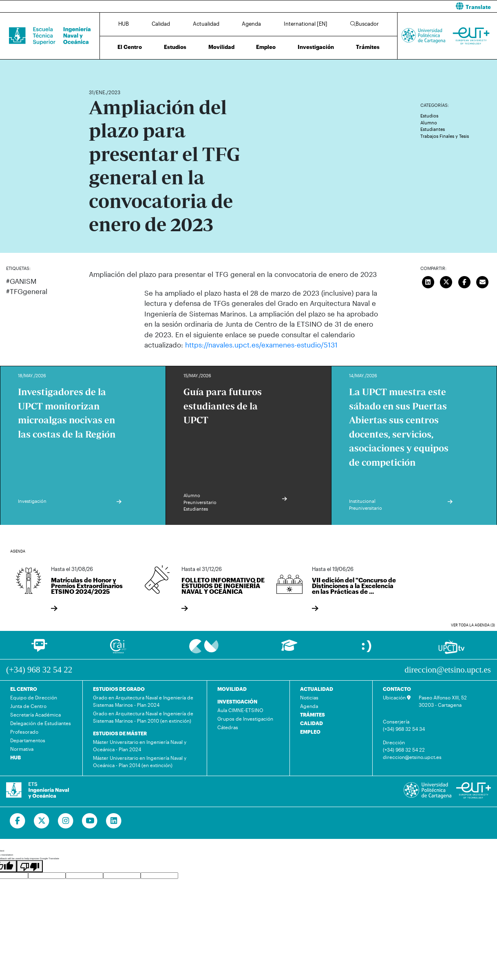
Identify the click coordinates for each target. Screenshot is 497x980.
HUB (124, 24)
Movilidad (221, 47)
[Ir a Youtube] (90, 821)
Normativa (22, 749)
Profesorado (24, 732)
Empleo (266, 47)
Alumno (429, 123)
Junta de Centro (28, 706)
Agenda (251, 24)
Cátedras (228, 727)
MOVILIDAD (232, 689)
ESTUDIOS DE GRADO (119, 689)
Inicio (95, 68)
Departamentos (28, 740)
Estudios (175, 47)
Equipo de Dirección (34, 697)
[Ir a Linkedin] (114, 821)
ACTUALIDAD (317, 689)
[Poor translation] (30, 866)
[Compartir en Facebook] (464, 281)
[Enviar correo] (482, 281)
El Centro (130, 47)
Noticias (309, 697)
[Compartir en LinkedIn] (428, 281)
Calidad (161, 24)
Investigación (316, 47)
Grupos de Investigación (245, 719)
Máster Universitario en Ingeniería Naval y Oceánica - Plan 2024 (140, 746)
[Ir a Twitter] (42, 821)
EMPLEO (310, 732)
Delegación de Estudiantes (41, 723)
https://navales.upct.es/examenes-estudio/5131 (261, 345)
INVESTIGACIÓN (237, 701)
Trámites (368, 47)
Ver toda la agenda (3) (473, 625)
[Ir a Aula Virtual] (289, 649)
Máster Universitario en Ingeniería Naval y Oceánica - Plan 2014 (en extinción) (140, 761)
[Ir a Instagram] (66, 821)
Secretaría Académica (35, 715)
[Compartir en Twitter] (446, 281)
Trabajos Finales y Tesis (445, 136)
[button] (376, 6)
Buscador (364, 24)
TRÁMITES (313, 715)
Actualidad (206, 24)
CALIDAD (311, 723)
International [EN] (306, 24)
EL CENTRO (24, 689)
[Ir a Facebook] (18, 821)
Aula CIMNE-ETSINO (240, 710)
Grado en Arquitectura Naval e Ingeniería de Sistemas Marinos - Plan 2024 (143, 701)
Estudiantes (433, 129)
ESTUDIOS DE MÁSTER (120, 733)
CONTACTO (397, 689)
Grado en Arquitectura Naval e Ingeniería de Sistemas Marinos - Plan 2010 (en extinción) (143, 717)
